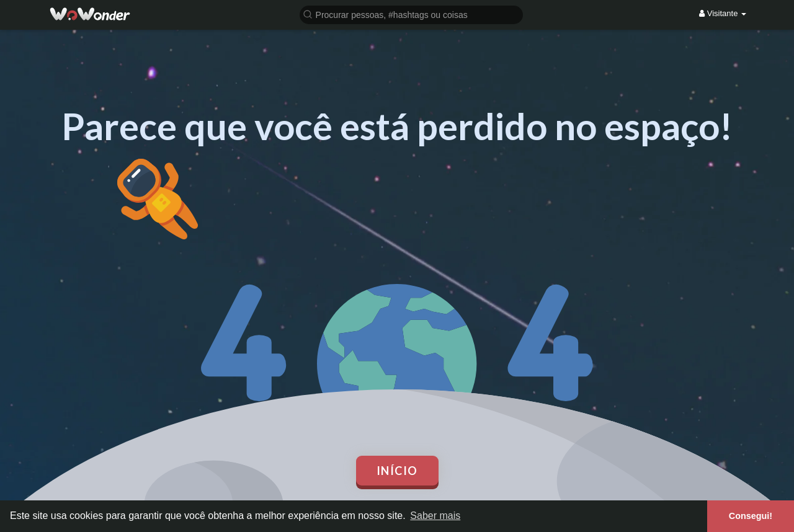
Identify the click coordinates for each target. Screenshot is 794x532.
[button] (411, 14)
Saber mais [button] (435, 516)
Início (397, 471)
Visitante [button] (723, 13)
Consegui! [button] (751, 516)
